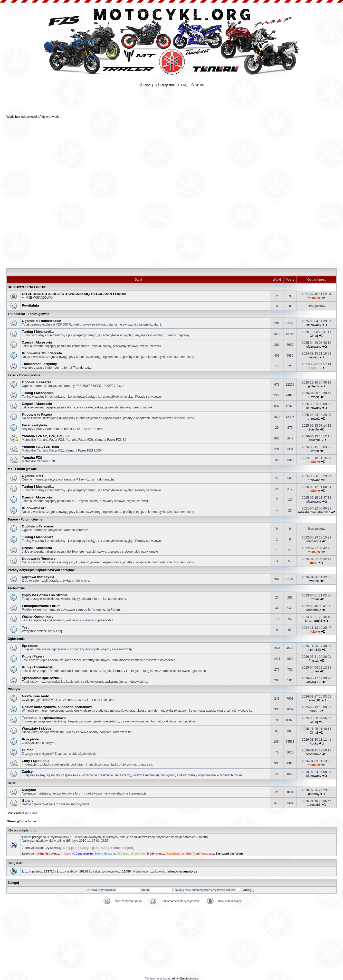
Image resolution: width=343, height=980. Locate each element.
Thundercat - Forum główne (28, 314)
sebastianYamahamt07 (314, 512)
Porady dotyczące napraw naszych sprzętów (41, 570)
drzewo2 (314, 419)
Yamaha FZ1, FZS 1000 (40, 447)
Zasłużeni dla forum (229, 854)
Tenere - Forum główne (25, 520)
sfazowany (314, 325)
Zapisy (27, 772)
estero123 (314, 650)
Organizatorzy (175, 854)
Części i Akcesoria (37, 342)
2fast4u (314, 429)
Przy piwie (30, 739)
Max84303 (314, 682)
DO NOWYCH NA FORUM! (27, 287)
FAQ (182, 85)
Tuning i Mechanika (38, 332)
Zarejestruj (165, 85)
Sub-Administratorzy (200, 854)
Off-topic (14, 689)
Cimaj (314, 336)
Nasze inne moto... (37, 696)
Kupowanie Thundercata (42, 353)
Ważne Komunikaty (38, 617)
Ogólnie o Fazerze (37, 382)
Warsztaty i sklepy (37, 728)
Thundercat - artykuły (39, 364)
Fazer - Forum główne (24, 375)
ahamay (314, 794)
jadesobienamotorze (182, 871)
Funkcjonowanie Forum (41, 606)
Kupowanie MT (34, 508)
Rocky (314, 743)
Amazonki (67, 854)
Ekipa (34, 813)
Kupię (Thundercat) (38, 667)
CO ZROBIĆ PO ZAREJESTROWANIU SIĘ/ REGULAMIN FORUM (74, 294)
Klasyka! (29, 790)
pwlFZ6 (314, 581)
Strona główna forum (22, 821)
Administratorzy (48, 854)
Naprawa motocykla (38, 577)
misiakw (314, 298)
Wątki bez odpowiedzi (22, 117)
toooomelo (314, 610)
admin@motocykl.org (185, 978)
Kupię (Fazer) (33, 656)
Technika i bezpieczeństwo (44, 718)
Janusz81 (314, 440)
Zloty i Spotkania (36, 761)
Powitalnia (30, 305)
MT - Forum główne (22, 469)
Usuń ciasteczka (17, 813)
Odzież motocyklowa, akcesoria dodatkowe (57, 707)
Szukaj (198, 85)
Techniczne (16, 588)
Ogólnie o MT (33, 476)
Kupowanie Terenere (39, 559)
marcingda (314, 541)
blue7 (314, 711)
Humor (27, 750)
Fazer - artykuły (35, 425)
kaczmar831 (314, 621)
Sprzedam (30, 646)
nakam (314, 357)
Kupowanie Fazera (37, 414)
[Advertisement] (171, 103)
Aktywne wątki (49, 117)
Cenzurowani (84, 854)
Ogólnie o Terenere (37, 526)
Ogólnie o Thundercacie (41, 321)
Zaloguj (146, 85)
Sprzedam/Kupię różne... (42, 678)
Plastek (314, 661)
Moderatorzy (156, 854)
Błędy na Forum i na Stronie (45, 595)
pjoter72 (314, 386)
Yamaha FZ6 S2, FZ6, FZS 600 (46, 436)
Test (25, 627)
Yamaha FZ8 (32, 458)
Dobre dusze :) (105, 854)
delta (314, 563)
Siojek (314, 368)
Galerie (28, 801)
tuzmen (314, 397)
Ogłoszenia (16, 639)
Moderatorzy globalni (131, 854)
